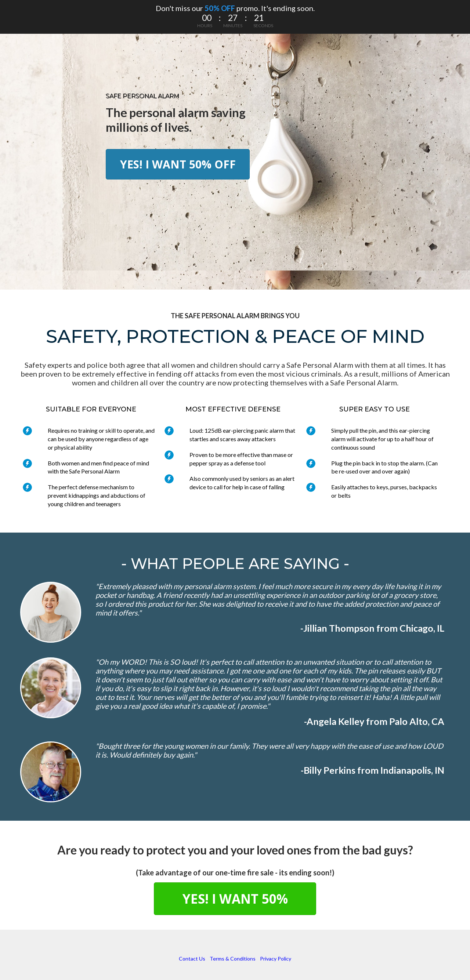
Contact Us (192, 959)
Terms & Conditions (233, 959)
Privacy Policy (276, 959)
